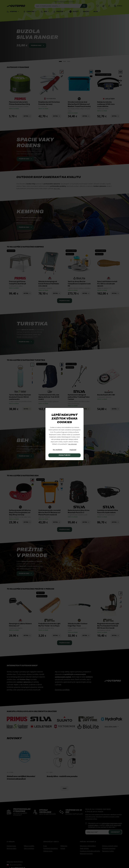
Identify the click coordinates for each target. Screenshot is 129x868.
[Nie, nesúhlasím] (57, 450)
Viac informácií (72, 444)
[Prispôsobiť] (73, 450)
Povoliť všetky (65, 455)
